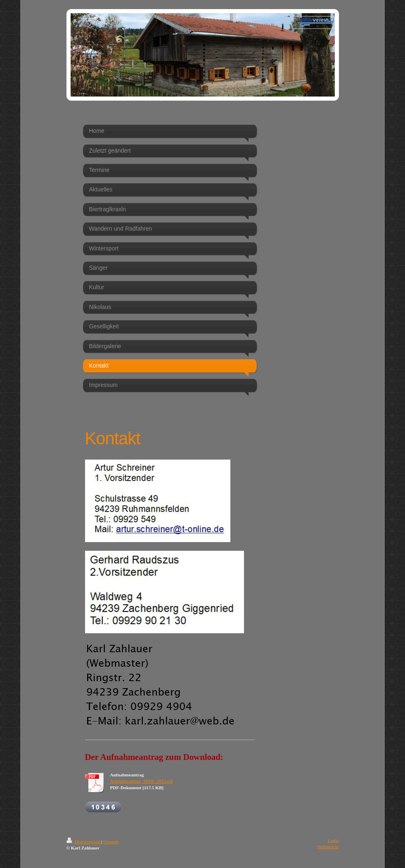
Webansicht (328, 847)
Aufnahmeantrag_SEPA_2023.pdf (142, 781)
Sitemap (111, 842)
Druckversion (84, 842)
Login (333, 840)
